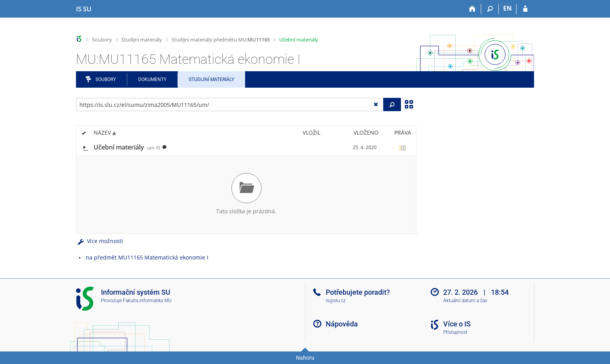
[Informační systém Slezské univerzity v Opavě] (84, 9)
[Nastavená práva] (402, 148)
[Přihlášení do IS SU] (525, 9)
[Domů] (472, 9)
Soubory (102, 40)
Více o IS (457, 324)
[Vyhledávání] (490, 9)
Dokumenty (152, 79)
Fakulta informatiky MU (147, 301)
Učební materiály (299, 40)
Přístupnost (455, 332)
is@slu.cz (336, 301)
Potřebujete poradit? (358, 292)
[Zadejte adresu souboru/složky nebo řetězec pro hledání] (230, 105)
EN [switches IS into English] (507, 8)
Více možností (99, 241)
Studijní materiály (142, 40)
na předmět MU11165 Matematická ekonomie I (147, 257)
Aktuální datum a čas (465, 301)
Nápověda (342, 324)
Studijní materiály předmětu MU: (221, 40)
